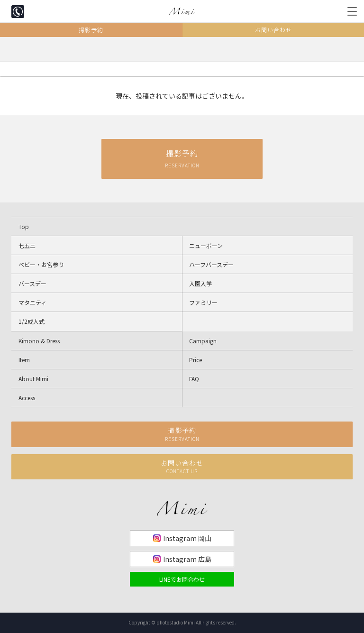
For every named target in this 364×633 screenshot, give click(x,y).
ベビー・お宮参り (41, 264)
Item (24, 360)
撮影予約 (91, 30)
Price (196, 360)
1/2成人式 (32, 321)
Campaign (203, 341)
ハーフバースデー (211, 264)
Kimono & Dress (39, 341)
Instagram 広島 (187, 559)
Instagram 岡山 (187, 538)
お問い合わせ (273, 30)
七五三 (27, 245)
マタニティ (32, 302)
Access (27, 398)
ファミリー (203, 302)
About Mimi (33, 379)
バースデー (32, 283)
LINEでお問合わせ (182, 579)
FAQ (194, 379)
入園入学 (200, 283)
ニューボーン (206, 245)
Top (24, 226)
